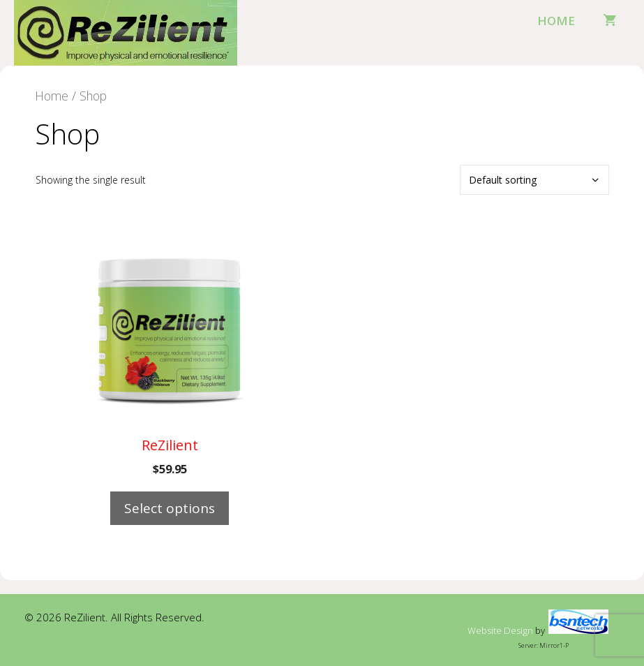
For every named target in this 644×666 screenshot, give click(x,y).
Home (556, 21)
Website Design (500, 630)
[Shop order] (534, 180)
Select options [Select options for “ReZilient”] (170, 508)
